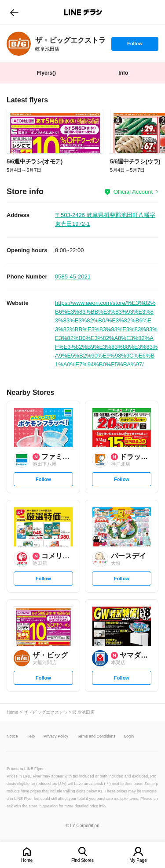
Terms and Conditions (96, 736)
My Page (138, 860)
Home (27, 860)
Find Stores (82, 860)
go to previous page (14, 12)
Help (31, 736)
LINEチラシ (83, 12)
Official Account (133, 192)
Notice (12, 736)
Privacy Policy (56, 736)
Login (129, 736)
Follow (135, 46)
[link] (19, 44)
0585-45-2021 (73, 277)
